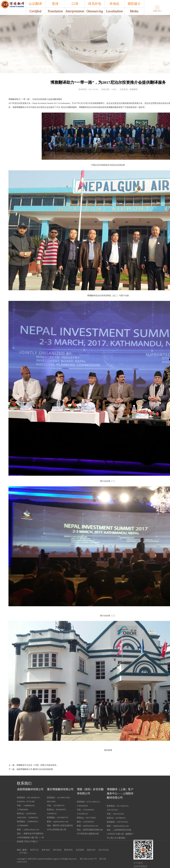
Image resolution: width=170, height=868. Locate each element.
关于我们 (23, 853)
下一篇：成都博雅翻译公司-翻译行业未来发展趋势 (31, 769)
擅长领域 (57, 850)
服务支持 (91, 850)
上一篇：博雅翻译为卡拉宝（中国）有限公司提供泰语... (33, 765)
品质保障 (80, 850)
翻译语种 (68, 850)
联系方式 (34, 850)
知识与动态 (103, 850)
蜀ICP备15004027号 (88, 859)
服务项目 (46, 850)
